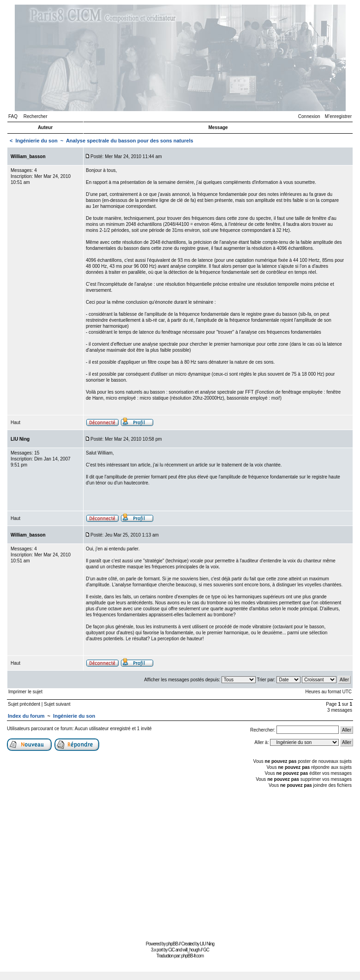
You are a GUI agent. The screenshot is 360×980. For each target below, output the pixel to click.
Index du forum (26, 716)
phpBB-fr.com (193, 956)
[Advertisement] (180, 863)
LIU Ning (207, 944)
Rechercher (36, 116)
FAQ (13, 116)
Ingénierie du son (37, 141)
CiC (172, 950)
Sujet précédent (24, 704)
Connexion (309, 116)
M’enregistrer (338, 116)
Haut (15, 422)
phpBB (172, 944)
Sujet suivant (57, 704)
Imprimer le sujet (25, 692)
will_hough (191, 950)
